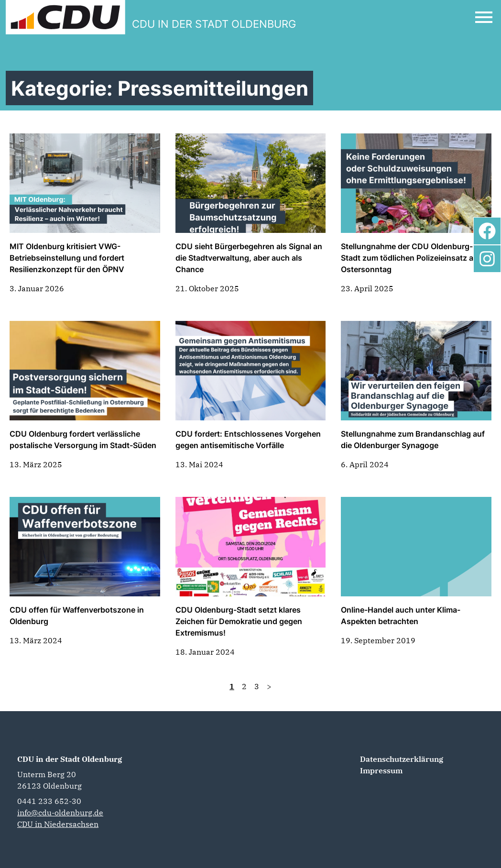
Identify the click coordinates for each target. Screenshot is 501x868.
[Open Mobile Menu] (484, 17)
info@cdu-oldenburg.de (60, 813)
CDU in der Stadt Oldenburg (70, 759)
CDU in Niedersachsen (58, 824)
